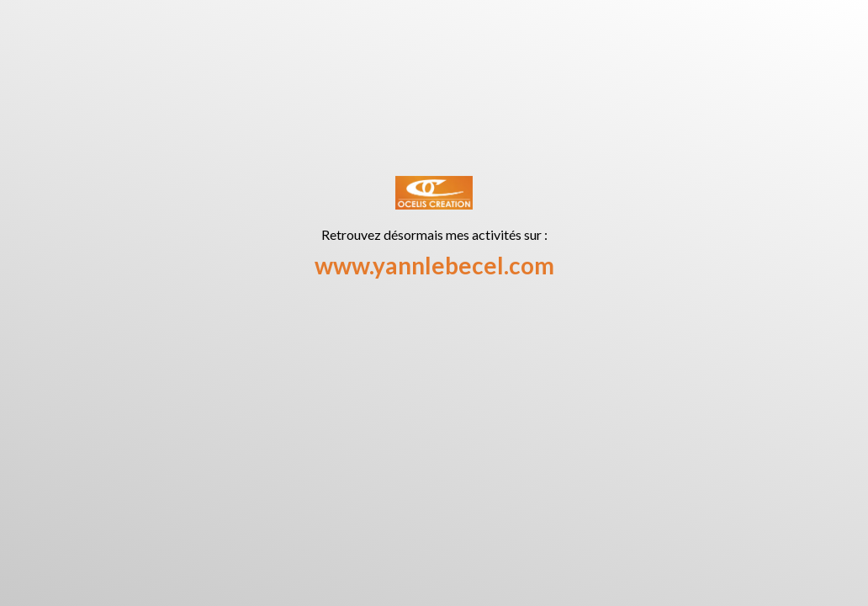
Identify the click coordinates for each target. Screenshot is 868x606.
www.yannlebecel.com (434, 265)
